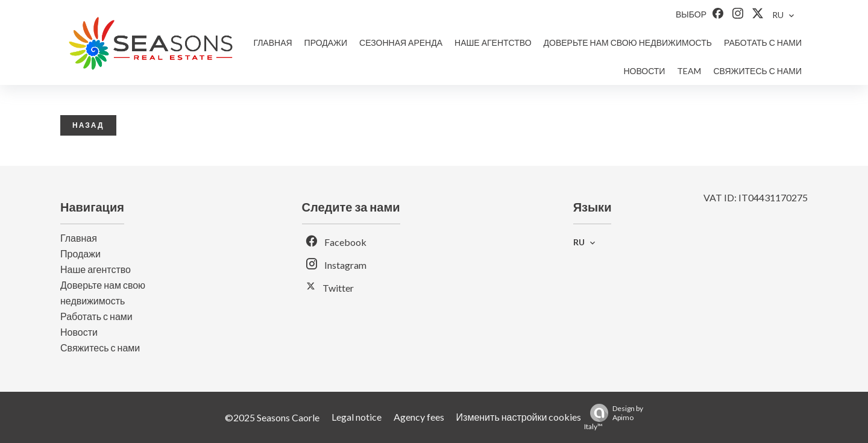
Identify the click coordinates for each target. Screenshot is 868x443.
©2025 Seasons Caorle (272, 417)
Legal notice (357, 417)
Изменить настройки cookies (519, 417)
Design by (614, 417)
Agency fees (419, 417)
